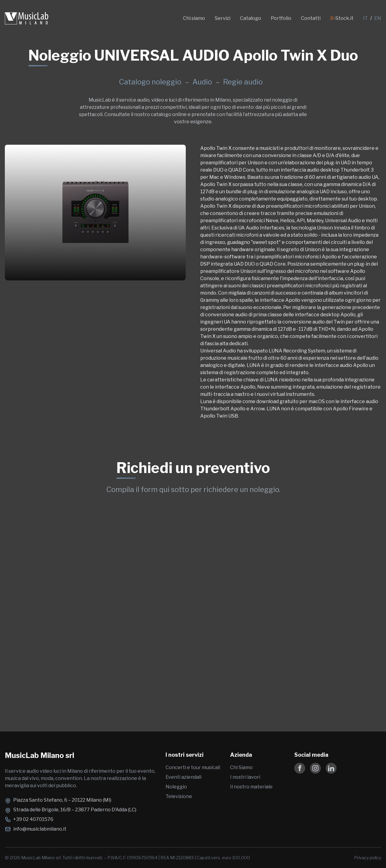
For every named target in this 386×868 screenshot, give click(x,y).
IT (365, 18)
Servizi (223, 18)
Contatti (311, 18)
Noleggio (176, 787)
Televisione (179, 796)
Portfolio (281, 18)
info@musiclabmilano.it (40, 829)
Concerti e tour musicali (193, 767)
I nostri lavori (245, 777)
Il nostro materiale (251, 787)
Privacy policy (368, 858)
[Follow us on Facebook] (300, 768)
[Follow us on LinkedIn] (331, 768)
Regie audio (243, 82)
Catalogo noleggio (150, 82)
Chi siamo (194, 18)
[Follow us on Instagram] (315, 768)
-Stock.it (342, 18)
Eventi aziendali (184, 777)
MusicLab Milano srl (40, 755)
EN (378, 18)
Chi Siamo (241, 767)
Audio (203, 82)
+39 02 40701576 (33, 819)
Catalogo (251, 18)
